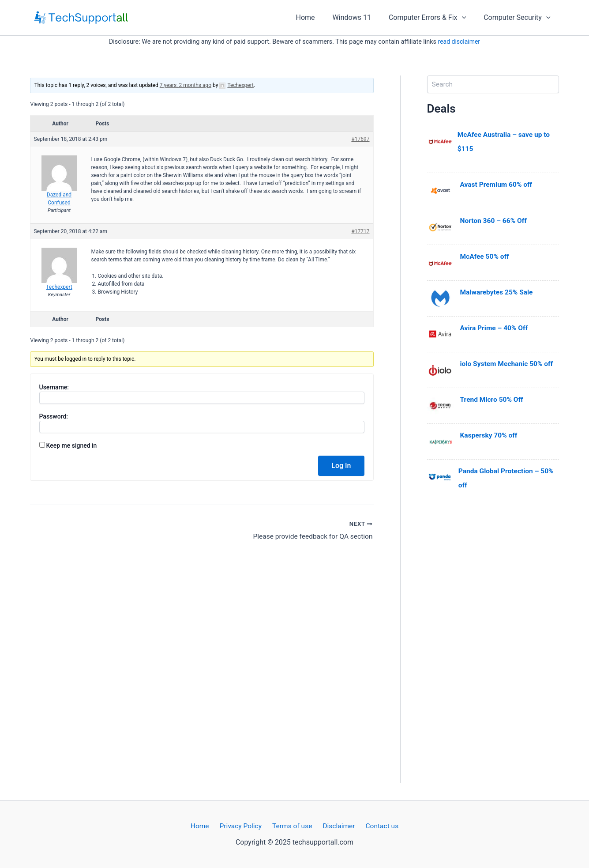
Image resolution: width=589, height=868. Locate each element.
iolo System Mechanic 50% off (508, 363)
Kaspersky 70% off (490, 435)
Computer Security (519, 18)
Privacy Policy (243, 826)
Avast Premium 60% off (497, 184)
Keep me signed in (71, 445)
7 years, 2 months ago (186, 85)
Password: (54, 416)
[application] (467, 18)
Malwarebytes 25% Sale (498, 292)
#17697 (360, 139)
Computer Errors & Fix (433, 18)
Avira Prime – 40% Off (495, 327)
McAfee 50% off (486, 256)
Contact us (377, 826)
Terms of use (292, 826)
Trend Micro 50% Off (493, 399)
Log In (341, 466)
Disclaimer (336, 826)
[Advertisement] (493, 650)
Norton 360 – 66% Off (495, 220)
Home (318, 17)
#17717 (360, 231)
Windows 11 (361, 17)
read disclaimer (459, 42)
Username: (54, 387)
